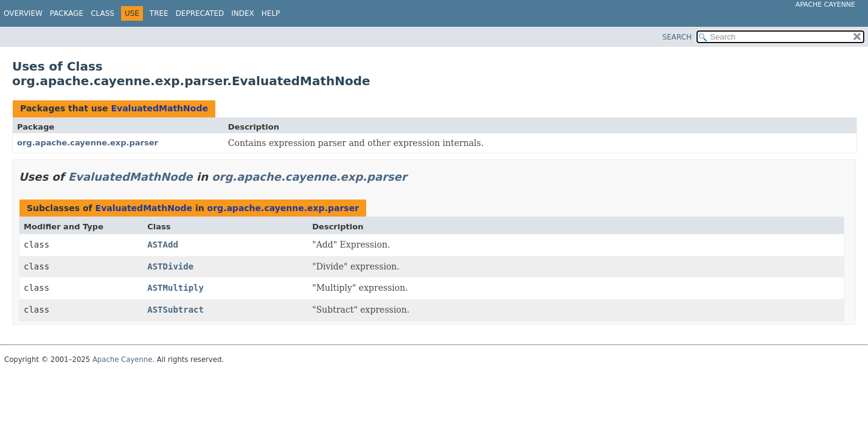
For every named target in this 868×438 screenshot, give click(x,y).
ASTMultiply (175, 288)
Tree (159, 13)
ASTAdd (163, 245)
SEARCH (677, 37)
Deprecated (200, 13)
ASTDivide (170, 266)
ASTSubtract (175, 310)
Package (67, 13)
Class (102, 13)
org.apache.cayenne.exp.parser (88, 143)
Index (243, 13)
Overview (23, 13)
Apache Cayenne (825, 5)
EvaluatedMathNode (159, 108)
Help (271, 13)
